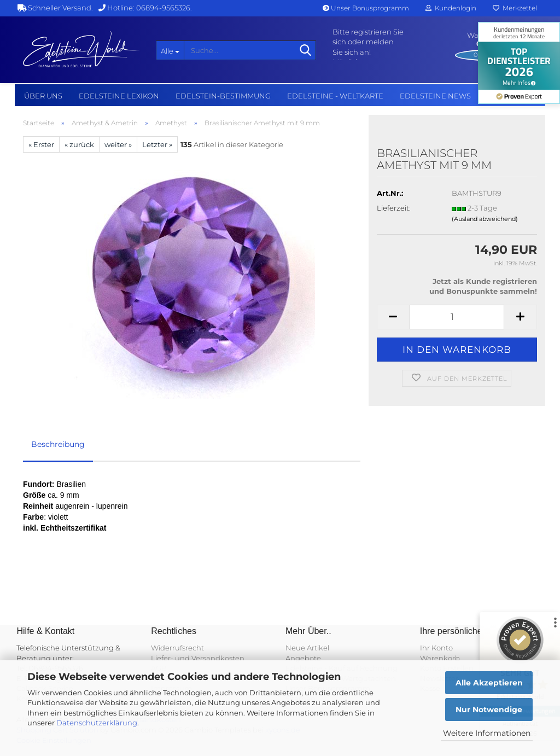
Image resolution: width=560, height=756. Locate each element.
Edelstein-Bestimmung (223, 96)
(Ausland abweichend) (485, 219)
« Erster (41, 144)
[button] (393, 317)
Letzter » (157, 144)
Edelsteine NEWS (435, 96)
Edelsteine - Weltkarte (335, 96)
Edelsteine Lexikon (119, 96)
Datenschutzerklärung (97, 723)
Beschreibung (58, 444)
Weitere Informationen (487, 733)
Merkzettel (515, 8)
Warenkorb (440, 658)
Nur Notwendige (489, 710)
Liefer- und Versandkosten (198, 658)
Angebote (303, 658)
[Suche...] (170, 50)
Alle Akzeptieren (489, 683)
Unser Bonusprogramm (366, 8)
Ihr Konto (436, 648)
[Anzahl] (457, 317)
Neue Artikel (307, 648)
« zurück (79, 144)
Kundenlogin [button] (451, 8)
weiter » (118, 144)
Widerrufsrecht (177, 648)
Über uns (43, 96)
